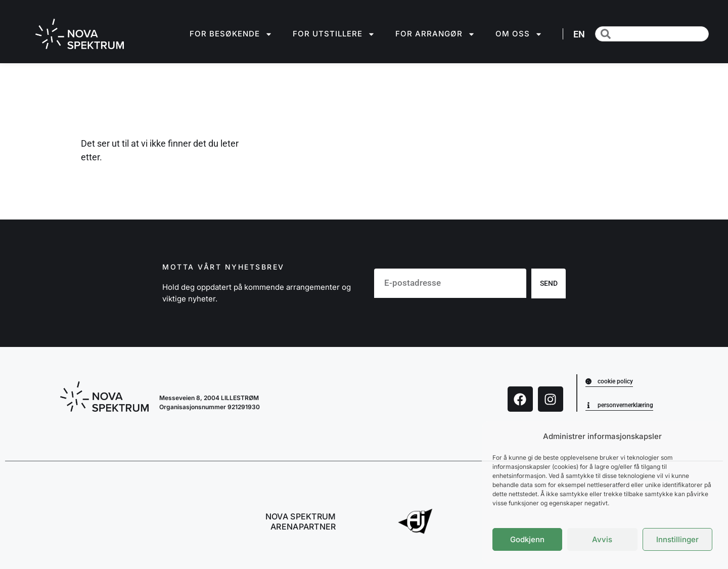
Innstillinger (677, 539)
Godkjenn (527, 539)
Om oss (519, 34)
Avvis (602, 539)
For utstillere (334, 34)
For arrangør (435, 34)
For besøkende (231, 34)
